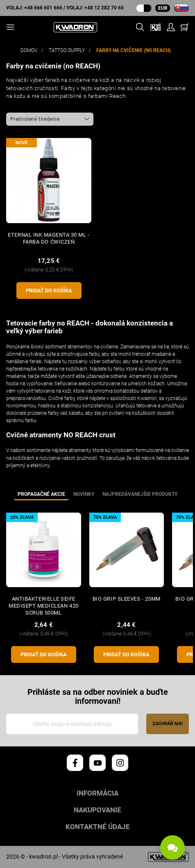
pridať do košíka (49, 290)
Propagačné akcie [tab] (41, 494)
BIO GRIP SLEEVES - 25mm (127, 599)
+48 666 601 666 (43, 8)
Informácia (97, 793)
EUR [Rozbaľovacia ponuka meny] (163, 8)
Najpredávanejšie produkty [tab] (140, 494)
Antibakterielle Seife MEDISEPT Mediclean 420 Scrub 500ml (44, 606)
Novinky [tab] (84, 494)
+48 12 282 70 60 (104, 8)
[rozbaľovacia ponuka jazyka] (181, 8)
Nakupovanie (97, 810)
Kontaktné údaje (98, 827)
